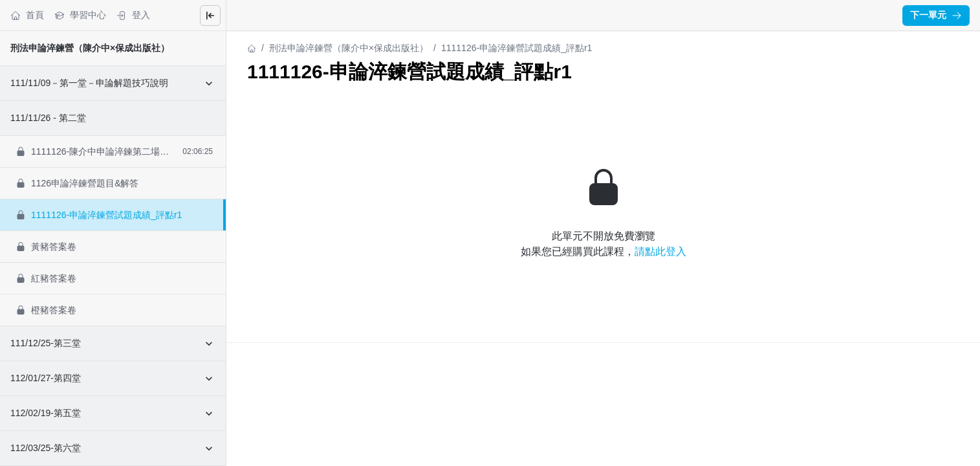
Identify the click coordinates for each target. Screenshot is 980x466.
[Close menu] (210, 16)
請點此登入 (660, 251)
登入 (133, 15)
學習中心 (80, 15)
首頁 (27, 15)
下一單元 (936, 15)
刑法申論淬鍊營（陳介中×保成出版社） (90, 48)
